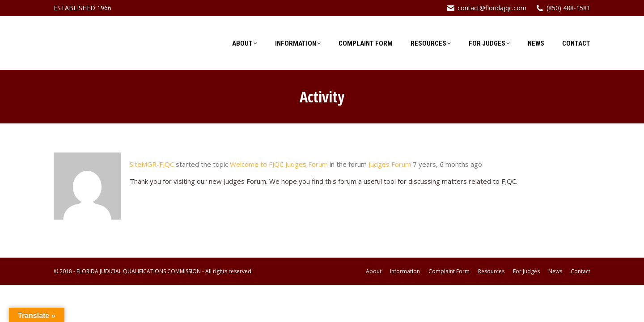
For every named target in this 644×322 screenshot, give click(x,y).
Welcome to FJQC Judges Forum (279, 164)
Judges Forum (390, 164)
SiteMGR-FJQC (152, 164)
